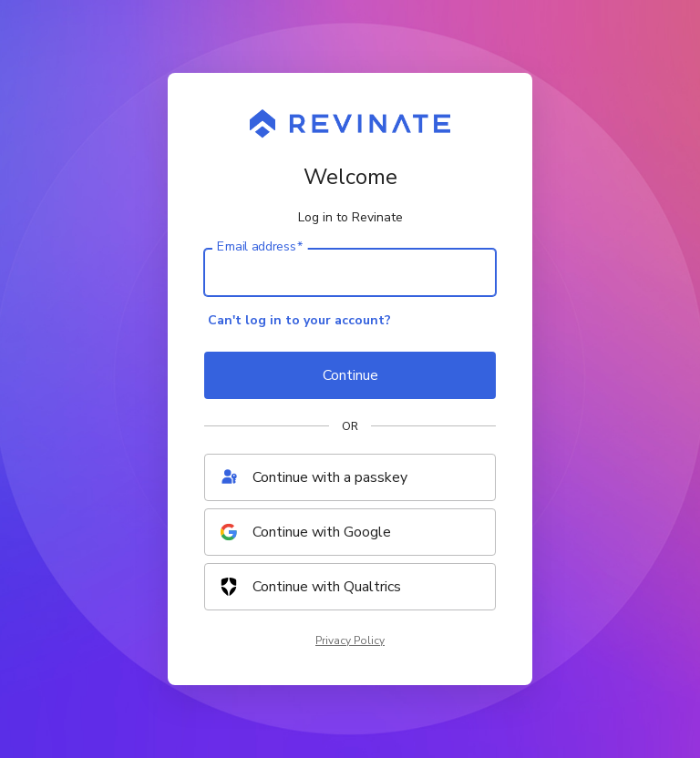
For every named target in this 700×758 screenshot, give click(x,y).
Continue (350, 375)
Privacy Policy (350, 640)
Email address (260, 247)
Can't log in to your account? (299, 320)
